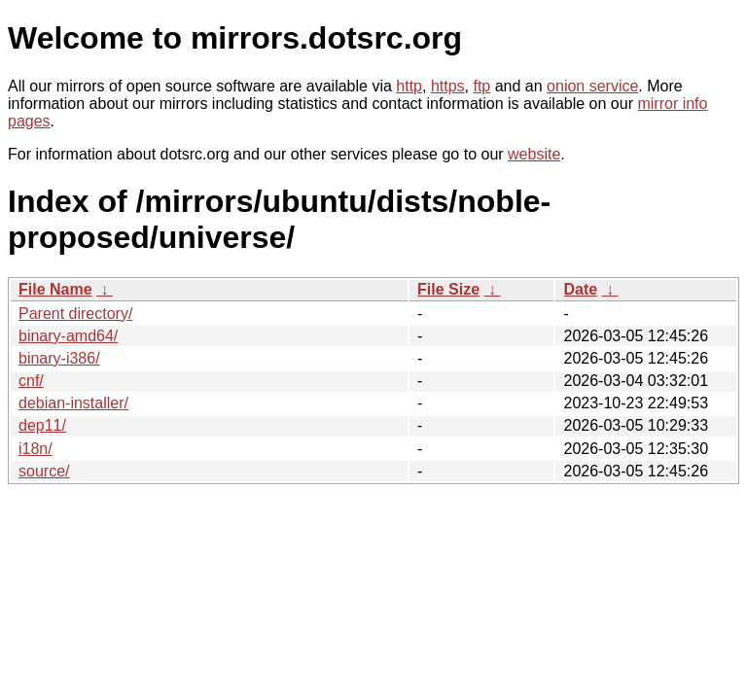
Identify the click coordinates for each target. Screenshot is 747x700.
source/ (44, 471)
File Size (448, 289)
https (448, 86)
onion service (592, 86)
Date (580, 289)
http (409, 86)
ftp (481, 86)
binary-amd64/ (68, 336)
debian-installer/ (73, 403)
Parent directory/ (75, 314)
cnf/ (31, 381)
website (534, 154)
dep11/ (42, 425)
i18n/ (36, 449)
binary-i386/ (59, 358)
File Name (55, 289)
